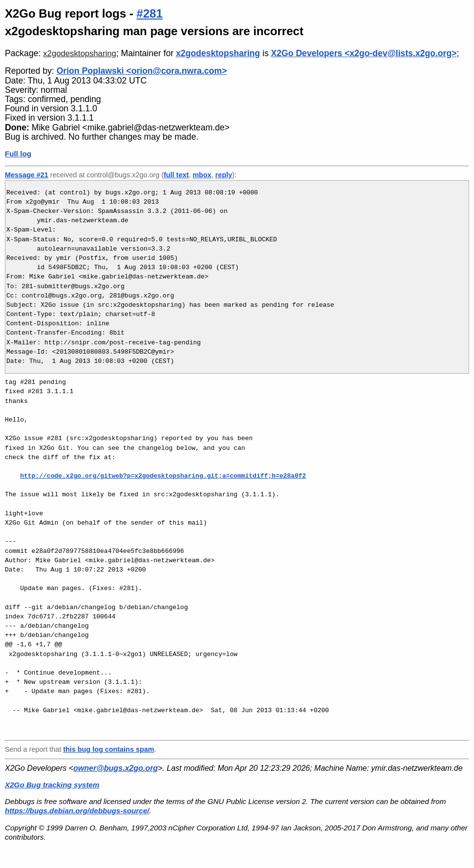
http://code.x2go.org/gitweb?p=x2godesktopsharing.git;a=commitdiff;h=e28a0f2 (163, 476)
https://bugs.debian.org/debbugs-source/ (77, 811)
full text (176, 175)
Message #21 (27, 175)
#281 (149, 13)
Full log (18, 154)
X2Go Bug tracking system (52, 785)
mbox (202, 175)
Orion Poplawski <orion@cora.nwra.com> (142, 71)
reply (224, 175)
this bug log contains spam (108, 749)
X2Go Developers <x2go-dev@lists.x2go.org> (364, 53)
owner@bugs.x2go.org (116, 768)
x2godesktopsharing (80, 53)
